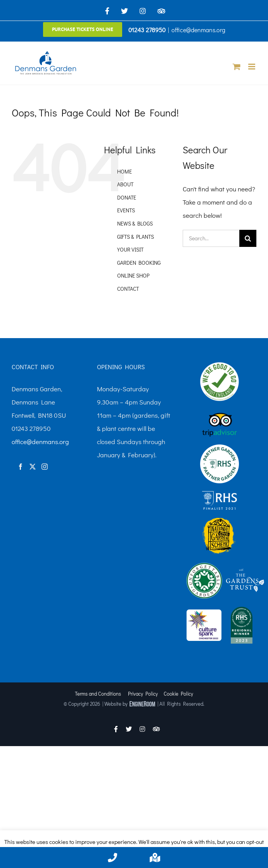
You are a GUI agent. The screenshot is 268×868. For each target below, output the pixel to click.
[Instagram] (45, 467)
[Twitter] (33, 467)
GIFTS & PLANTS (136, 237)
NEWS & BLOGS (135, 223)
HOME (124, 171)
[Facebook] (21, 467)
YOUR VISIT (130, 249)
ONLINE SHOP (133, 275)
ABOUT (125, 184)
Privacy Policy (143, 694)
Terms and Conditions (98, 694)
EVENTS (126, 210)
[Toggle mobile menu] (252, 67)
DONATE (127, 197)
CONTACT (128, 289)
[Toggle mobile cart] (237, 67)
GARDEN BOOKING (139, 263)
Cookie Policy (178, 694)
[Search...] (211, 238)
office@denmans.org (198, 30)
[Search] (248, 238)
